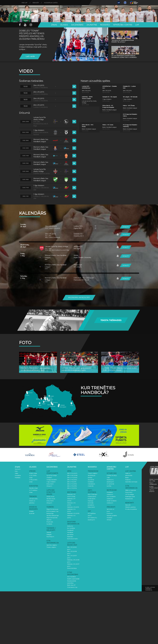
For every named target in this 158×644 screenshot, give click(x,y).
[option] (30, 455)
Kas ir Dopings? (93, 494)
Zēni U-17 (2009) (72, 478)
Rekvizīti (36, 3)
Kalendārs (70, 537)
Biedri (127, 478)
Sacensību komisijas (131, 482)
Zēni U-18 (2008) (72, 475)
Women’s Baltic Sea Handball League (56, 256)
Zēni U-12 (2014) (72, 488)
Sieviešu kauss (51, 499)
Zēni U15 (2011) (50, 234)
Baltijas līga (50, 513)
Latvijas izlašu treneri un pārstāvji (33, 501)
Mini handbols (71, 577)
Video (16, 473)
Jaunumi (18, 469)
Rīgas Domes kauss (52, 509)
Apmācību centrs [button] (123, 25)
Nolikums (70, 526)
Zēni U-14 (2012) (72, 484)
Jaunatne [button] (92, 25)
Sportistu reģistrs (52, 545)
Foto (16, 471)
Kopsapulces (129, 499)
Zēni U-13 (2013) (72, 486)
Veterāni (49, 520)
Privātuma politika (131, 509)
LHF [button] (137, 25)
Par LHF (25, 3)
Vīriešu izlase (33, 473)
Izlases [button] (64, 25)
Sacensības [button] (77, 25)
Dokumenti (50, 484)
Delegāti (49, 534)
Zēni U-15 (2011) (72, 482)
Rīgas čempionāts (52, 518)
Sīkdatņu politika (130, 507)
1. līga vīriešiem (51, 482)
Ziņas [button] (54, 25)
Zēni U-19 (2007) (72, 473)
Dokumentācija (72, 568)
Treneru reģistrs (51, 547)
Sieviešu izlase (33, 488)
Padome (128, 480)
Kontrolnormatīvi (72, 539)
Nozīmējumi (50, 537)
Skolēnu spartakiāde (73, 579)
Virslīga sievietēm (52, 480)
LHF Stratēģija (130, 494)
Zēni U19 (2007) (51, 226)
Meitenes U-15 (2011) (73, 507)
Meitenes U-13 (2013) (73, 513)
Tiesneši (49, 532)
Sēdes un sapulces (131, 490)
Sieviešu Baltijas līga (53, 515)
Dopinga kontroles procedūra (91, 503)
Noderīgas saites (51, 3)
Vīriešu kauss (50, 497)
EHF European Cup (52, 511)
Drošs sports (92, 499)
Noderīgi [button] (105, 25)
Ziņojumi (49, 486)
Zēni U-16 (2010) (72, 480)
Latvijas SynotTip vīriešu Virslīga (57, 246)
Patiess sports (92, 497)
